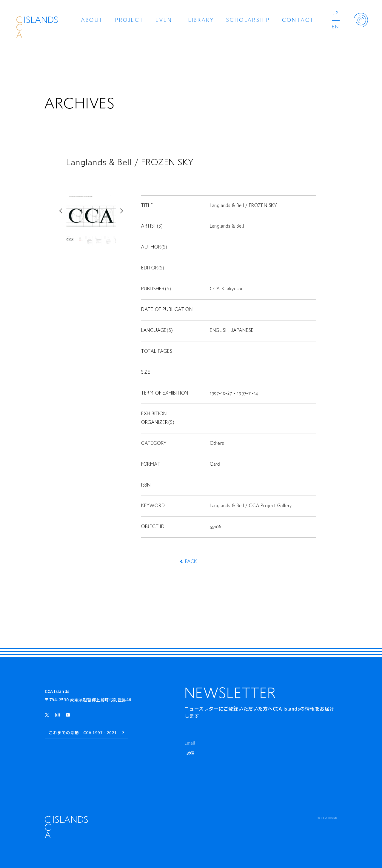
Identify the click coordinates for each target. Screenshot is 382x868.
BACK (191, 562)
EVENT (166, 20)
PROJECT (129, 20)
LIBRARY (201, 20)
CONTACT (298, 20)
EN (336, 27)
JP (336, 14)
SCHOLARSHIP (248, 20)
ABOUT (92, 20)
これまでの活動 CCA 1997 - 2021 (86, 733)
